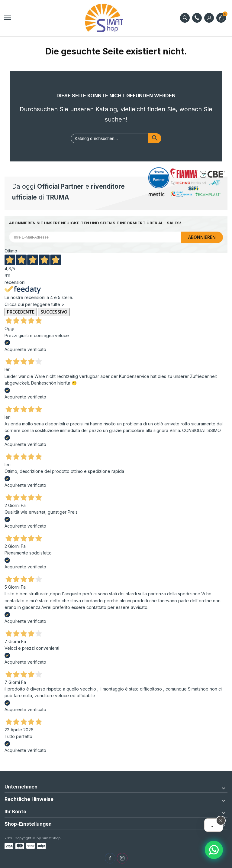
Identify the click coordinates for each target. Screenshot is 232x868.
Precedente (21, 312)
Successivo (54, 312)
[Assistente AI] (214, 850)
